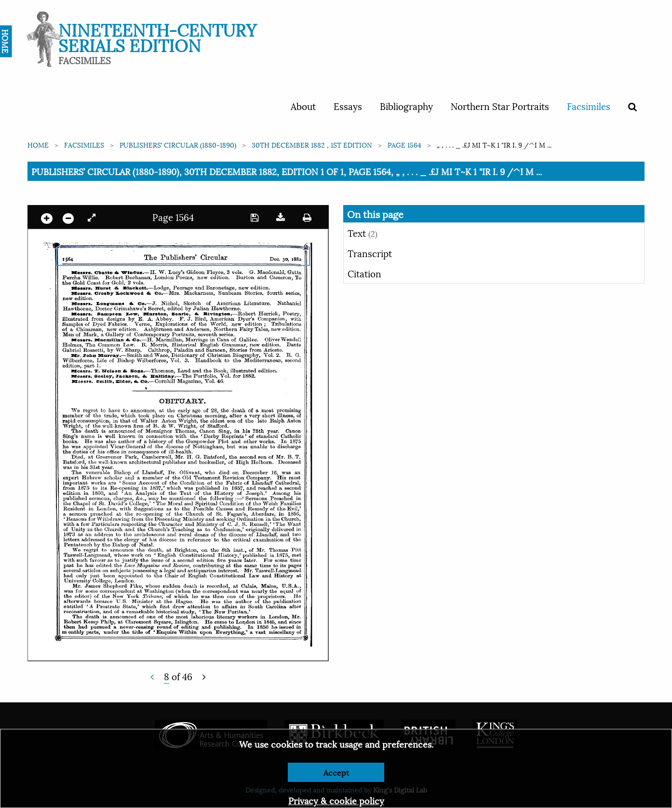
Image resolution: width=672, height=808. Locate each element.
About (303, 106)
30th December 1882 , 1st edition (312, 144)
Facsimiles (589, 106)
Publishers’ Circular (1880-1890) (178, 144)
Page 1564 (404, 144)
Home (38, 144)
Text (363, 233)
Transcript (370, 253)
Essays (348, 106)
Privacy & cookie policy (336, 800)
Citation (364, 273)
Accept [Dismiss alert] (336, 772)
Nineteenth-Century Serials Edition (157, 36)
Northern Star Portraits (500, 106)
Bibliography (406, 106)
